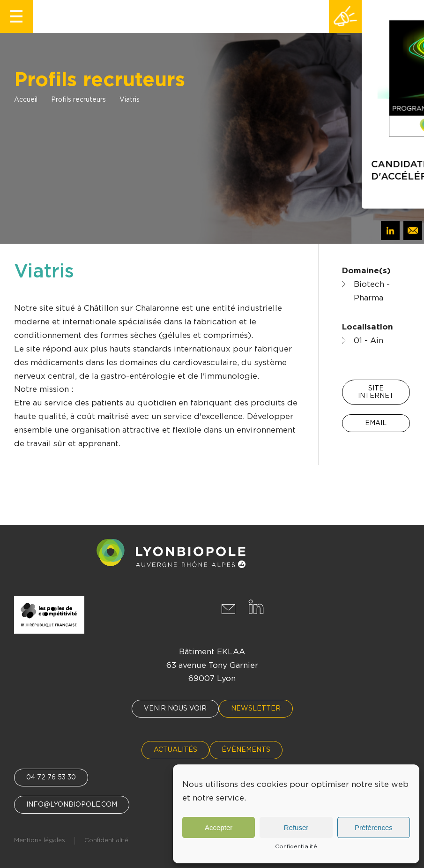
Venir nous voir (175, 709)
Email (376, 423)
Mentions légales (40, 841)
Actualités (175, 750)
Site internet (376, 392)
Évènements (246, 750)
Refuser (296, 827)
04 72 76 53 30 (51, 778)
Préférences (374, 827)
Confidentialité (296, 846)
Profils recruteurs (78, 100)
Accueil (26, 100)
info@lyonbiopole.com (72, 805)
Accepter (219, 827)
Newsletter (256, 709)
